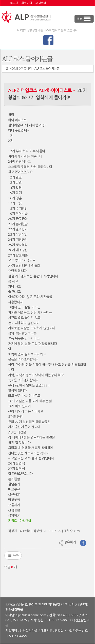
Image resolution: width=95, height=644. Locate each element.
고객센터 (41, 3)
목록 (13, 556)
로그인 (14, 3)
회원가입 (27, 3)
